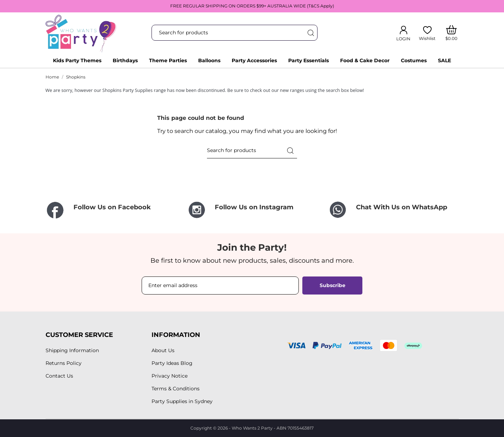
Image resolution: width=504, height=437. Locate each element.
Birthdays (125, 60)
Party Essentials (309, 60)
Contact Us (59, 376)
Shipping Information (72, 350)
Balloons (209, 60)
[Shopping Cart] (451, 33)
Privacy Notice (170, 376)
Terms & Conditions (176, 389)
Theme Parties (168, 60)
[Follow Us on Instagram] (252, 210)
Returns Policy (64, 363)
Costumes (414, 60)
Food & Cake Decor (365, 60)
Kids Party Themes (77, 60)
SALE (444, 60)
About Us (163, 350)
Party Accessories (254, 60)
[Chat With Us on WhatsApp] (393, 210)
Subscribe (333, 285)
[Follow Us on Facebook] (111, 211)
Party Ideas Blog (172, 363)
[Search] (310, 33)
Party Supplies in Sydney (182, 401)
